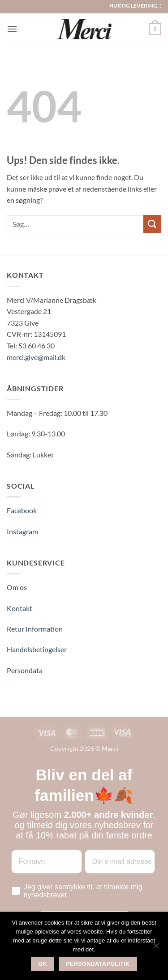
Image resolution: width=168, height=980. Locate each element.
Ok (43, 964)
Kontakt (19, 608)
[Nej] (156, 948)
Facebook (22, 510)
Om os (17, 587)
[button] (12, 29)
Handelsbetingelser (37, 649)
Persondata (25, 670)
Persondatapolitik (98, 964)
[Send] (152, 224)
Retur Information (35, 629)
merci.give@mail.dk (36, 357)
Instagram (22, 531)
